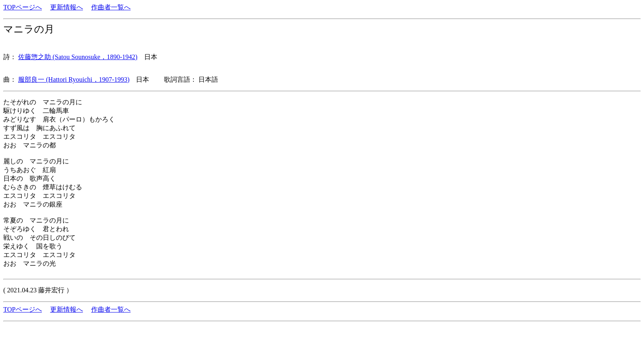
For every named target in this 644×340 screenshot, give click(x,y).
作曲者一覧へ (111, 7)
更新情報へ (67, 7)
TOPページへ (23, 7)
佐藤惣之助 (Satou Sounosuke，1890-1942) (78, 57)
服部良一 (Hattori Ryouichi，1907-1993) (74, 79)
